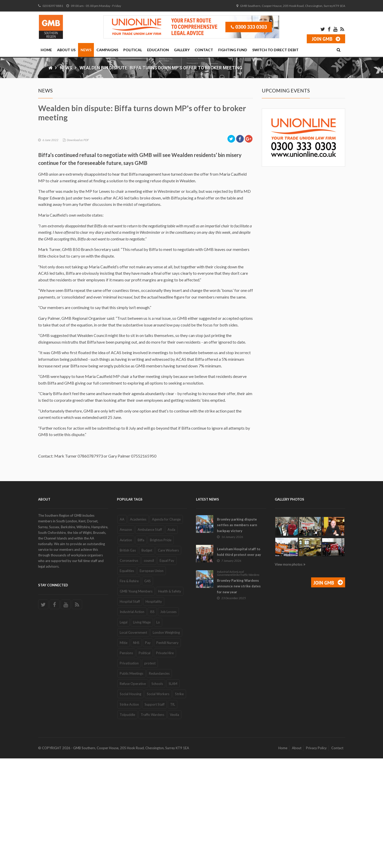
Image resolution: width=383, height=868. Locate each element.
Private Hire (165, 763)
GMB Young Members (136, 701)
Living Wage (142, 732)
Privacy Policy (316, 858)
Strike (179, 804)
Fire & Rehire (129, 691)
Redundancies (159, 783)
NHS (136, 753)
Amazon (126, 639)
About (297, 858)
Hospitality (154, 711)
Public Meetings (132, 783)
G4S (147, 691)
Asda (171, 639)
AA (122, 629)
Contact (204, 50)
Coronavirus (129, 670)
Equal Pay (167, 670)
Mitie (124, 753)
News (86, 50)
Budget (147, 660)
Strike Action (129, 814)
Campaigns (107, 50)
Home (46, 50)
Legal (124, 732)
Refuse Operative (133, 793)
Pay (148, 753)
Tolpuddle (127, 824)
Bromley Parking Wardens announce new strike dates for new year (239, 696)
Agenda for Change (166, 629)
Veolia (174, 824)
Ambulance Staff (150, 639)
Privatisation (129, 773)
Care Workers (168, 660)
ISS (152, 722)
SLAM (173, 793)
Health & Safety (170, 701)
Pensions (126, 763)
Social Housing (130, 804)
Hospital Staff (130, 711)
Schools (157, 793)
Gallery (182, 50)
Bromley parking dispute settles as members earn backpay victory (237, 635)
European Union (152, 681)
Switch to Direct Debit (275, 50)
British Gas (128, 660)
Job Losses (168, 722)
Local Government (133, 742)
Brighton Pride (161, 650)
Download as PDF (78, 250)
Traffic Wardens (152, 824)
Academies (138, 629)
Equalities (127, 681)
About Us (66, 50)
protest (150, 773)
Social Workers (158, 804)
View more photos (289, 674)
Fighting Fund (233, 50)
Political (133, 50)
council (149, 670)
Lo (158, 732)
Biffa (141, 650)
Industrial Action (132, 722)
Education (158, 50)
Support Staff (155, 814)
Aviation (126, 650)
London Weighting (166, 742)
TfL (173, 814)
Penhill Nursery (167, 753)
